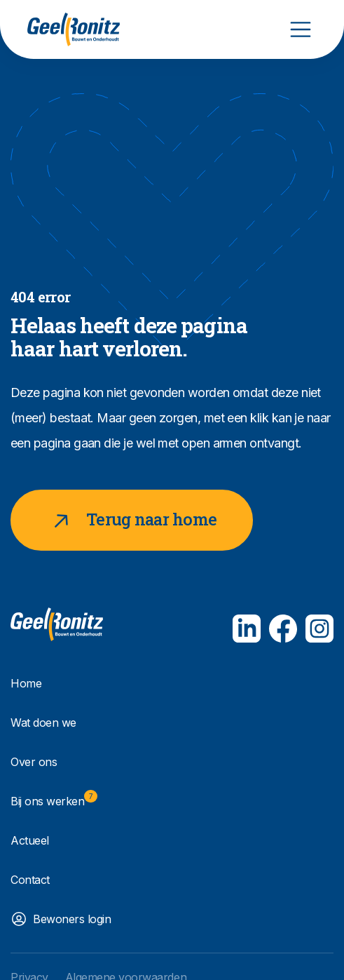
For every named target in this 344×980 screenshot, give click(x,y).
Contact (30, 880)
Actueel (30, 840)
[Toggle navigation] (301, 29)
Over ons (34, 762)
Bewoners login (72, 919)
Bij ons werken (54, 799)
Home (26, 683)
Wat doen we (43, 723)
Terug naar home (132, 520)
